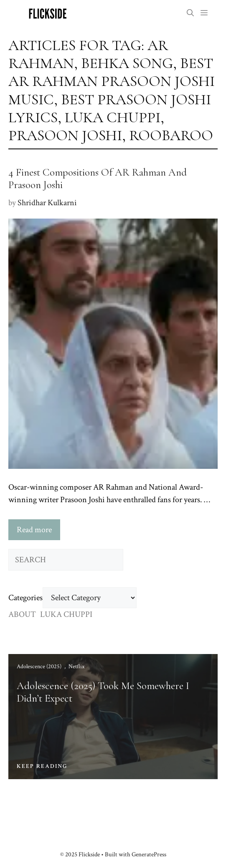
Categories (25, 598)
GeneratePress (149, 854)
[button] (190, 14)
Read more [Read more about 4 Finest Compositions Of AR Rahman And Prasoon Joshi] (34, 530)
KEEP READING (42, 766)
